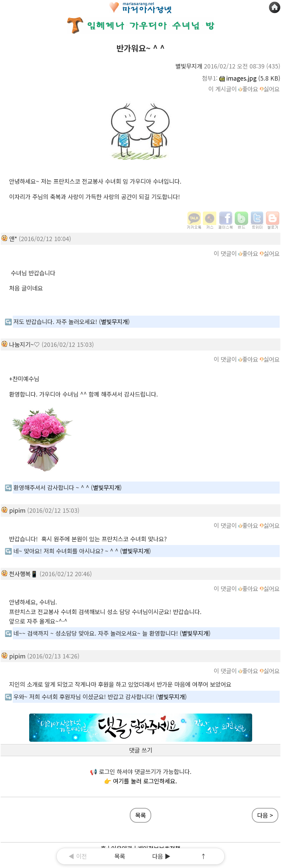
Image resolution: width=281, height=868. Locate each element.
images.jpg (238, 78)
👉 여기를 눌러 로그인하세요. (140, 781)
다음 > (265, 815)
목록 (120, 856)
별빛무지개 (114, 322)
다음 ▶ (161, 856)
